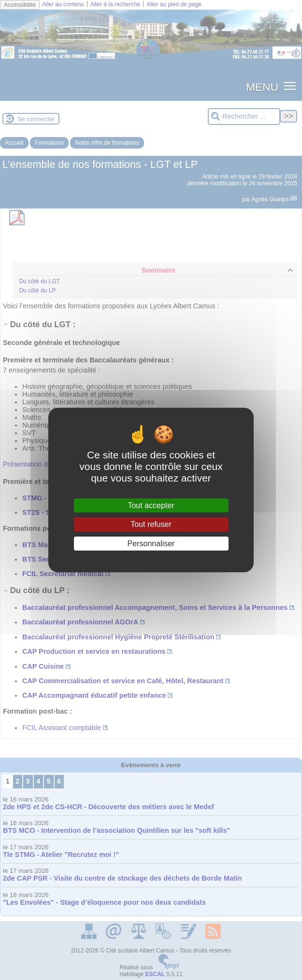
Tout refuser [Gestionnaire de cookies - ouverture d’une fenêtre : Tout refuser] (151, 524)
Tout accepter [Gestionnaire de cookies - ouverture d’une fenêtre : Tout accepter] (151, 505)
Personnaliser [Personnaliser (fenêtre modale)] (151, 544)
